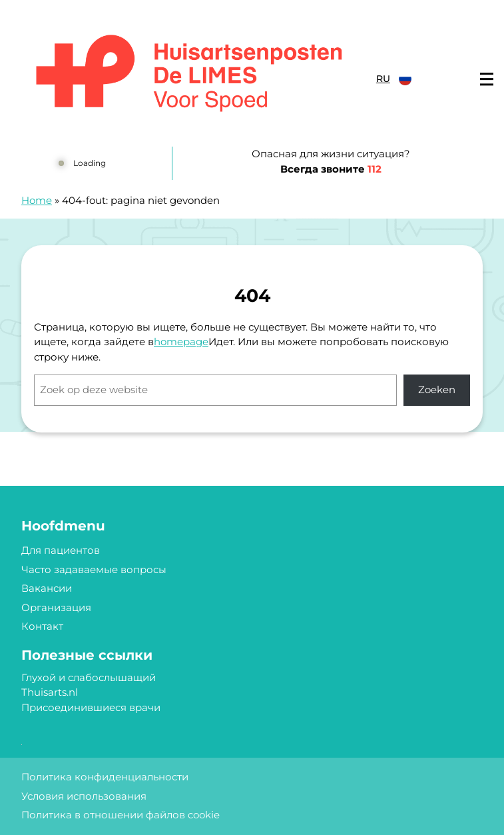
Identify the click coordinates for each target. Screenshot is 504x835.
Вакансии (47, 588)
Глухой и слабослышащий (89, 677)
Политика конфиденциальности (105, 777)
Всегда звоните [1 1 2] (331, 169)
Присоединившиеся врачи (91, 707)
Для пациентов (61, 550)
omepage (184, 342)
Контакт (42, 626)
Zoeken (437, 390)
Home (37, 200)
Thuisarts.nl (50, 692)
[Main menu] (487, 79)
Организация (56, 607)
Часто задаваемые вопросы (94, 569)
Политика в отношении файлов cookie (121, 815)
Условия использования (84, 796)
